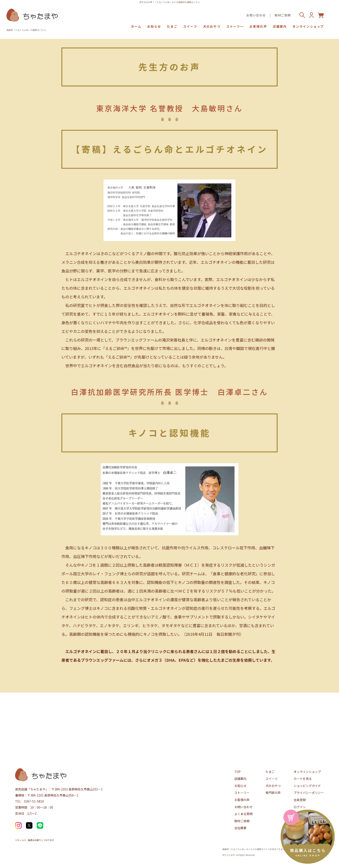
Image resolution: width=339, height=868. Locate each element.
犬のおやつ (212, 26)
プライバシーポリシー (309, 793)
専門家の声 (273, 793)
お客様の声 (258, 26)
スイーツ (190, 26)
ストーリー (235, 26)
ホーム (136, 26)
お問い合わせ (256, 15)
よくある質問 (243, 814)
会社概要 (240, 828)
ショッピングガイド (307, 786)
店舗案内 (280, 26)
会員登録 (300, 800)
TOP (237, 772)
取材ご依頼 (283, 15)
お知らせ (154, 26)
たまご (172, 26)
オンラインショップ (308, 26)
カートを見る (303, 779)
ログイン (300, 807)
